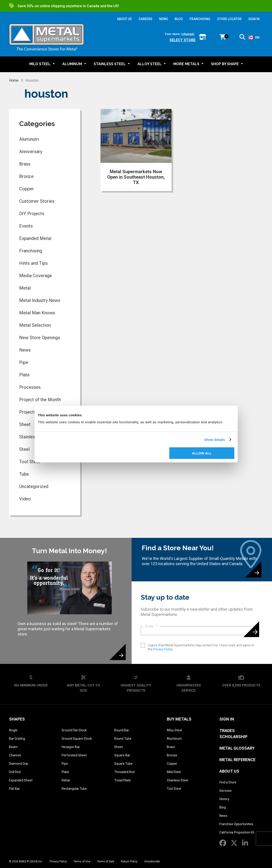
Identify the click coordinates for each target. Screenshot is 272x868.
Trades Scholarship (233, 734)
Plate (24, 375)
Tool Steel (174, 789)
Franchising (31, 251)
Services (226, 791)
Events (26, 226)
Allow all (202, 453)
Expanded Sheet (21, 780)
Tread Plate (122, 780)
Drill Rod (15, 772)
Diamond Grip (19, 764)
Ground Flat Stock (74, 730)
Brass (25, 164)
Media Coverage (36, 276)
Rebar (66, 780)
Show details (215, 439)
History (224, 799)
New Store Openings (40, 338)
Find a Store (228, 782)
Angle (13, 730)
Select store (182, 40)
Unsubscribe (152, 861)
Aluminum (29, 139)
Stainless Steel (177, 780)
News (25, 350)
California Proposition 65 (237, 832)
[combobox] (254, 37)
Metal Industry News (40, 300)
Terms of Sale (106, 861)
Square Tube (123, 764)
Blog (223, 807)
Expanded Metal (35, 238)
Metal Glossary (237, 748)
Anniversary (31, 152)
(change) (188, 34)
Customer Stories (37, 201)
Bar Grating (17, 739)
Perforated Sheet (74, 755)
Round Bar (122, 730)
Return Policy (129, 861)
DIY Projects (32, 214)
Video (25, 499)
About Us (229, 771)
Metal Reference (237, 760)
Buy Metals (179, 719)
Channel (15, 755)
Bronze (26, 176)
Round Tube (123, 739)
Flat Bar (14, 789)
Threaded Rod (124, 772)
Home (14, 80)
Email (151, 626)
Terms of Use (82, 861)
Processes (30, 387)
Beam (13, 747)
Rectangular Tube (74, 789)
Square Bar (122, 755)
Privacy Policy (163, 649)
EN (254, 37)
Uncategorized (34, 486)
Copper (27, 189)
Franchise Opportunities (236, 824)
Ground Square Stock (77, 739)
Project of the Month (40, 400)
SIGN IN (254, 19)
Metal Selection (35, 325)
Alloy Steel (174, 730)
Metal (25, 288)
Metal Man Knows (37, 313)
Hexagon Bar (71, 747)
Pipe (24, 362)
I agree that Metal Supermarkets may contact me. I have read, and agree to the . (201, 647)
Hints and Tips (33, 263)
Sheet (119, 747)
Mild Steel (174, 772)
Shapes (17, 719)
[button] (242, 38)
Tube (24, 474)
